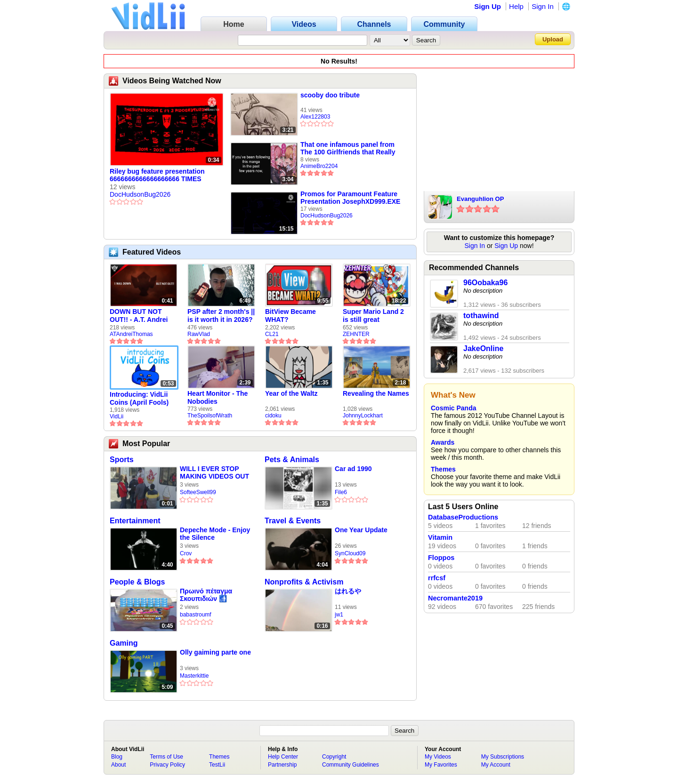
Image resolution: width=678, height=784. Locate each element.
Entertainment (135, 521)
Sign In (543, 6)
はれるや (348, 591)
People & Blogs (137, 582)
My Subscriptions (503, 757)
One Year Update (361, 530)
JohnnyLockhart (363, 416)
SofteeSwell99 (198, 492)
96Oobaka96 (485, 283)
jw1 (339, 615)
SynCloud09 (350, 553)
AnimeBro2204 (319, 166)
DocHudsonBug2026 (140, 194)
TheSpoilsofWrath (210, 416)
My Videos (438, 757)
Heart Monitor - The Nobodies (218, 397)
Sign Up (488, 6)
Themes (443, 469)
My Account (496, 765)
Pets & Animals (292, 460)
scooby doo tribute (330, 95)
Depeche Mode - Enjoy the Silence (215, 534)
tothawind (481, 316)
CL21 (272, 334)
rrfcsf (437, 578)
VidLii (117, 416)
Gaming (124, 643)
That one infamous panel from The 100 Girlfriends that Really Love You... (348, 148)
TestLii (217, 765)
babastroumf (196, 615)
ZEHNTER (356, 334)
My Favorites (441, 765)
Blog (117, 757)
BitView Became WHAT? (291, 316)
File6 (341, 492)
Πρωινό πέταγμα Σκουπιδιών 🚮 (206, 595)
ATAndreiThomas (131, 334)
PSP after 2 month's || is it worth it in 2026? (221, 316)
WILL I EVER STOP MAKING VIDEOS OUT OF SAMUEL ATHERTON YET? (214, 473)
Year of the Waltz (291, 393)
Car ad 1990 (353, 469)
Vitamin (440, 537)
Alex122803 (315, 117)
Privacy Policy (167, 765)
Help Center (283, 757)
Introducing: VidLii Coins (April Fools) (139, 398)
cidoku (273, 416)
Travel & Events (293, 521)
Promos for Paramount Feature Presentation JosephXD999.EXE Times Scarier (350, 198)
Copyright (334, 757)
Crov (186, 553)
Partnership (282, 765)
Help (516, 6)
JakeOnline (483, 348)
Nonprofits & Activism (304, 582)
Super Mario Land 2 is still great (373, 316)
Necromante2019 (455, 598)
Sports (122, 460)
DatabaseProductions (463, 517)
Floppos (441, 558)
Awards (443, 442)
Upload (553, 39)
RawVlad (199, 334)
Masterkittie (194, 676)
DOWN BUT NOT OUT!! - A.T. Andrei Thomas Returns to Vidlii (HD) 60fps (140, 316)
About (118, 765)
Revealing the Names (376, 393)
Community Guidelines (351, 765)
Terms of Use (166, 757)
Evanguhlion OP (480, 199)
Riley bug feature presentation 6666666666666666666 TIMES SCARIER (157, 176)
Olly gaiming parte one (215, 652)
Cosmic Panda (453, 408)
